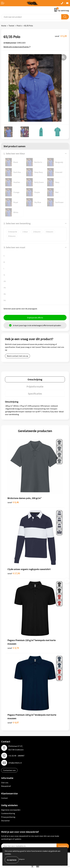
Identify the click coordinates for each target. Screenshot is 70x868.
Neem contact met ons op (17, 356)
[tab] (35, 379)
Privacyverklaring (8, 817)
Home (4, 26)
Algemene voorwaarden (11, 810)
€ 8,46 (13, 502)
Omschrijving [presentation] (35, 379)
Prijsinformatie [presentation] (35, 386)
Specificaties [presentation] (35, 394)
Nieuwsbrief (6, 786)
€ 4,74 (13, 648)
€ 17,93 (14, 573)
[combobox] (31, 17)
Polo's (19, 26)
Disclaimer (6, 821)
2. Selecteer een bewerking (17, 223)
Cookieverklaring (8, 813)
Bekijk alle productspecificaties (17, 47)
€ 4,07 (13, 722)
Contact (5, 798)
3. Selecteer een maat (14, 247)
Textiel (11, 26)
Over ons (5, 783)
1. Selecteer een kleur (14, 153)
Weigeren (22, 859)
